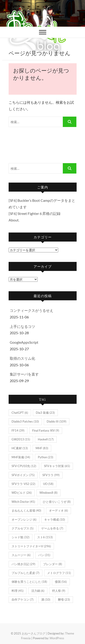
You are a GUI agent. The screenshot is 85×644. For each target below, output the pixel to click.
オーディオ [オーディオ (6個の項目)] (58, 510)
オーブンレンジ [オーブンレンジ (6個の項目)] (24, 519)
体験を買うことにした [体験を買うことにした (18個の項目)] (29, 582)
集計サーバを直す (24, 374)
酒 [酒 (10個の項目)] (46, 599)
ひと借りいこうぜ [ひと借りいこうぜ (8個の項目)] (57, 502)
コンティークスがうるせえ (32, 310)
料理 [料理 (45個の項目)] (18, 591)
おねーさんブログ (34, 633)
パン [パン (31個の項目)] (44, 555)
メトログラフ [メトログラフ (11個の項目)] (59, 573)
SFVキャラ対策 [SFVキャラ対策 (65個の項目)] (57, 466)
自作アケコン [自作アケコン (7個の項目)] (23, 599)
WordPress (57, 638)
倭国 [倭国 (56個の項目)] (61, 582)
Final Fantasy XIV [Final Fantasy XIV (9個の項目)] (46, 430)
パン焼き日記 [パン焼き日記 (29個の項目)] (23, 564)
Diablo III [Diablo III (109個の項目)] (57, 421)
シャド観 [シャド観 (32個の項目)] (21, 537)
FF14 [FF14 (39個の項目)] (18, 430)
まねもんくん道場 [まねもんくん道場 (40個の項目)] (26, 510)
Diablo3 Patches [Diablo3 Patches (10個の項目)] (25, 421)
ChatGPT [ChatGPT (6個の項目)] (20, 413)
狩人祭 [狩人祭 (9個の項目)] (59, 591)
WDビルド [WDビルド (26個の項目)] (22, 493)
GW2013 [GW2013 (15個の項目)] (21, 439)
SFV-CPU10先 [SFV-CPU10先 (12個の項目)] (24, 466)
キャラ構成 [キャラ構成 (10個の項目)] (55, 519)
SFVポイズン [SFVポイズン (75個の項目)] (23, 475)
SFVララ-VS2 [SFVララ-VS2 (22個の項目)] (23, 484)
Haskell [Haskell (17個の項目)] (46, 439)
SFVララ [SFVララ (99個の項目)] (51, 475)
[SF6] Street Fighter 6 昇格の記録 (35, 213)
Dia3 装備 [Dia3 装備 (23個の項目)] (45, 413)
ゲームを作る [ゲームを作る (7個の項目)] (52, 528)
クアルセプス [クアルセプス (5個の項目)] (23, 528)
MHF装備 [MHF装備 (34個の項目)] (21, 457)
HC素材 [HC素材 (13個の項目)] (20, 448)
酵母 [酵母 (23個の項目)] (64, 599)
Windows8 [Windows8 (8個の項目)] (49, 493)
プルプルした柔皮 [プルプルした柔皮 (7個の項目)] (25, 573)
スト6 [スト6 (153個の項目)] (45, 537)
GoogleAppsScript (24, 342)
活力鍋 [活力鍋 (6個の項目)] (38, 591)
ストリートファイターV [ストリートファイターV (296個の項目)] (31, 546)
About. (14, 220)
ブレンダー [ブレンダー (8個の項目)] (53, 564)
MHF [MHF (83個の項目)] (42, 448)
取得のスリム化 (22, 358)
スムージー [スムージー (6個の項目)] (21, 555)
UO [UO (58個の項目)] (48, 484)
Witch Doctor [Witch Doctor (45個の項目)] (23, 502)
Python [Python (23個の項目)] (46, 457)
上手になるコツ (22, 326)
